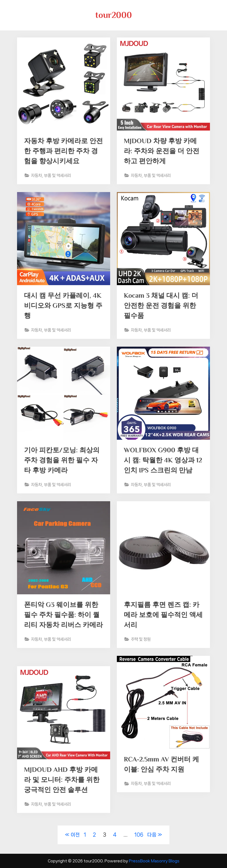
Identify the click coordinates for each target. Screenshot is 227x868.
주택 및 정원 (142, 640)
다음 (152, 835)
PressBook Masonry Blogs (154, 861)
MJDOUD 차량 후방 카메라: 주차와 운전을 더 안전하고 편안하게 (163, 151)
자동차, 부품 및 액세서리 (53, 176)
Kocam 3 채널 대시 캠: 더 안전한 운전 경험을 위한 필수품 (162, 306)
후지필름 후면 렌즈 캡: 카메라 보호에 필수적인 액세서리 (163, 615)
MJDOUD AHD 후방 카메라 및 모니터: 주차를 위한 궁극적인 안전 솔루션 (63, 780)
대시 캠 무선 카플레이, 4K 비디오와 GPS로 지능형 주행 (62, 306)
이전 (75, 835)
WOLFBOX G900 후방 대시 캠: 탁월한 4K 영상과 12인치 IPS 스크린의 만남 (163, 461)
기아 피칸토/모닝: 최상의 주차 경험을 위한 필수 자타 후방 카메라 (63, 461)
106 (139, 835)
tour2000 (114, 15)
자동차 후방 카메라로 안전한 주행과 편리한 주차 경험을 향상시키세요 (62, 151)
